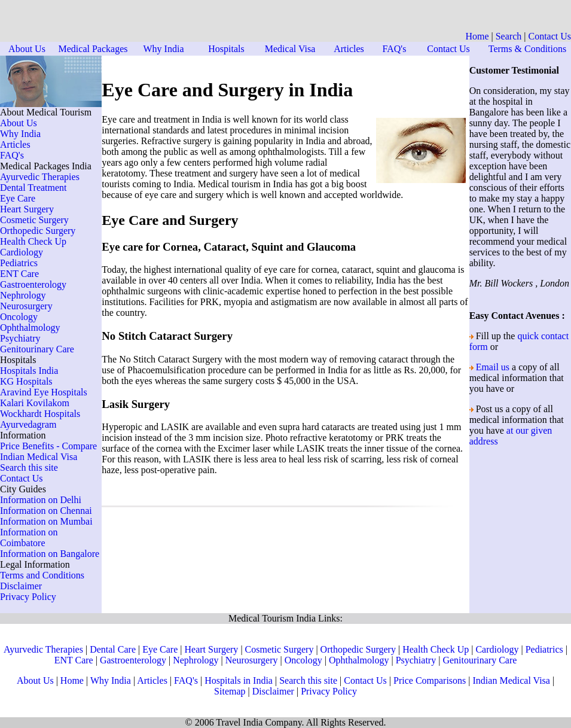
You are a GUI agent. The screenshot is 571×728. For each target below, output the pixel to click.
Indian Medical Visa (39, 457)
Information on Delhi (41, 500)
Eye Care (18, 198)
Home (477, 36)
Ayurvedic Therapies (40, 177)
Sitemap (230, 691)
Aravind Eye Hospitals (44, 392)
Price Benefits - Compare (48, 446)
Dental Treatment (33, 188)
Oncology (19, 317)
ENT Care (19, 274)
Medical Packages (93, 49)
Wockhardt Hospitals (40, 414)
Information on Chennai (46, 511)
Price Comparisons (430, 680)
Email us (493, 367)
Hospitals (226, 49)
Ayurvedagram (28, 424)
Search (509, 36)
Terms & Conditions (527, 49)
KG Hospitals (26, 381)
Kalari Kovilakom (35, 403)
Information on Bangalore (50, 554)
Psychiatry (20, 338)
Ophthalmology (30, 328)
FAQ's (395, 49)
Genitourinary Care (37, 349)
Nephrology (23, 295)
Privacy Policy (28, 597)
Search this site (29, 467)
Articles (349, 49)
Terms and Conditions (42, 575)
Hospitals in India (239, 680)
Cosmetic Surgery (34, 220)
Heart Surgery (27, 209)
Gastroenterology (33, 284)
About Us (27, 49)
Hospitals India (29, 371)
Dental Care (113, 649)
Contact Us (549, 36)
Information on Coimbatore (29, 537)
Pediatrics (19, 263)
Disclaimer (21, 586)
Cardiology (22, 252)
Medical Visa (290, 49)
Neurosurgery (26, 306)
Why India (164, 49)
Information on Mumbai (46, 521)
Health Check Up (33, 241)
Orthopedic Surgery (38, 231)
